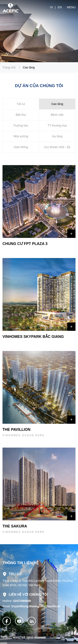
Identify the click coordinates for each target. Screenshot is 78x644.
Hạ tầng (57, 136)
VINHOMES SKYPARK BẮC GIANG (33, 337)
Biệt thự (21, 115)
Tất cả (21, 104)
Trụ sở (12, 574)
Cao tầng (29, 67)
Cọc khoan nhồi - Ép (57, 147)
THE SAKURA (15, 526)
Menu (71, 7)
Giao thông (21, 147)
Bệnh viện (57, 115)
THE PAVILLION (16, 430)
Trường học (21, 125)
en (60, 7)
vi (51, 7)
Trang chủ (9, 67)
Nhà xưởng (21, 136)
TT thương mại (57, 125)
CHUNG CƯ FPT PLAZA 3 (25, 244)
